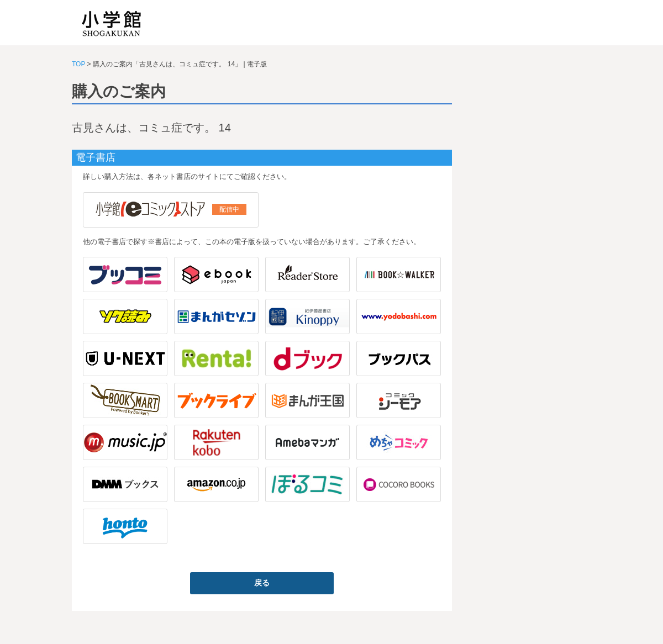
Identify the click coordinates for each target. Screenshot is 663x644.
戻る (262, 583)
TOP (78, 64)
